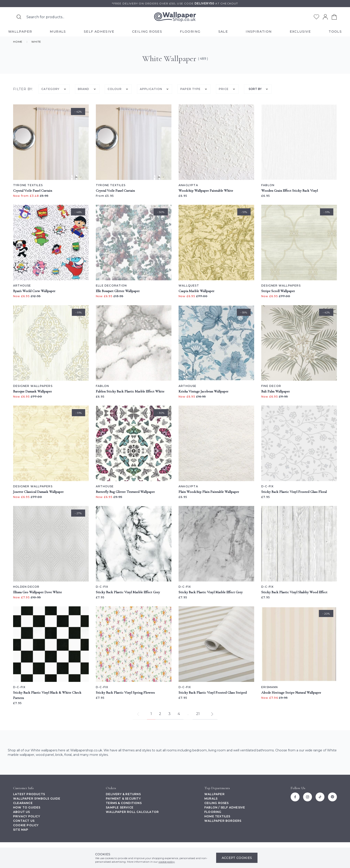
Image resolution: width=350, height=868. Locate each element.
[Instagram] (308, 797)
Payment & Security (123, 799)
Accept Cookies (237, 858)
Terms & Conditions (124, 803)
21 (198, 714)
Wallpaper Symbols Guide (37, 799)
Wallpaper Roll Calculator (132, 812)
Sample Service (120, 807)
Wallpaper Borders (223, 821)
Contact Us (24, 821)
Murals (211, 799)
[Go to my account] (325, 17)
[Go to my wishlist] (316, 17)
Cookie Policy (26, 825)
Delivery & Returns (123, 794)
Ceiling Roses (217, 803)
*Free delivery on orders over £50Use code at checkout (175, 3)
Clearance (23, 803)
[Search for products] (19, 17)
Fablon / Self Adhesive (225, 807)
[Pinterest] (332, 797)
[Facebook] (295, 797)
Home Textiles (217, 816)
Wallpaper (214, 794)
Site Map (21, 830)
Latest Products (29, 794)
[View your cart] (334, 17)
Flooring (213, 812)
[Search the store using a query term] (70, 17)
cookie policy (167, 862)
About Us (22, 812)
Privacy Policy (27, 816)
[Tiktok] (320, 797)
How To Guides (27, 807)
